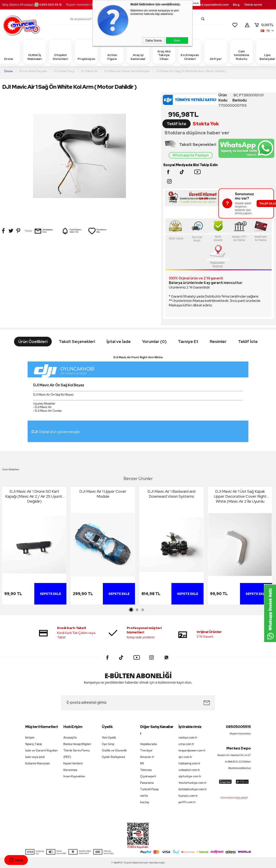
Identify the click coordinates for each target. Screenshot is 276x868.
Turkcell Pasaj (149, 789)
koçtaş (145, 802)
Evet (177, 41)
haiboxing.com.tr (189, 763)
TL (264, 25)
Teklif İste (176, 124)
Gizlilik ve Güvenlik (114, 750)
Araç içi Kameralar (138, 51)
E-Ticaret (126, 863)
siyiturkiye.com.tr (190, 776)
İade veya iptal (35, 757)
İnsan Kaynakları (74, 776)
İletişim (30, 738)
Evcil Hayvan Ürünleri (190, 51)
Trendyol (146, 750)
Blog (236, 5)
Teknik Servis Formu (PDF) (77, 754)
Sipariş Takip (34, 744)
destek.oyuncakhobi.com (211, 5)
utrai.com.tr (186, 744)
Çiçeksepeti (148, 776)
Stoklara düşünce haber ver (197, 133)
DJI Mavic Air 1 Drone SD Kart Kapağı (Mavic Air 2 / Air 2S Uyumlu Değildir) (34, 496)
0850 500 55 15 (48, 5)
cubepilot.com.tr (189, 770)
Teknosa (146, 770)
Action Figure (112, 51)
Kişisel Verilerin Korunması (73, 767)
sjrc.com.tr (185, 757)
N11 (142, 763)
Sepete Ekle (50, 594)
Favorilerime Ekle (97, 231)
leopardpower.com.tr (192, 750)
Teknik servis (253, 5)
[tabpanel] (34, 547)
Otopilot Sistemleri (60, 51)
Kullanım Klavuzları (38, 763)
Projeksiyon (86, 51)
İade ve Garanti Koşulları (42, 750)
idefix (144, 796)
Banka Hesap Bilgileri (77, 744)
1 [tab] (131, 610)
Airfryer (216, 51)
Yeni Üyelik (109, 738)
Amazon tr (147, 757)
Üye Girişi (108, 744)
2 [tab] (137, 610)
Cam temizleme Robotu (241, 51)
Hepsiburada (148, 744)
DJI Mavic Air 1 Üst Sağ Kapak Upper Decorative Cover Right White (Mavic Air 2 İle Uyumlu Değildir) (240, 496)
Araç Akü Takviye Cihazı (164, 51)
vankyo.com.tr (188, 738)
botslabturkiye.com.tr (193, 789)
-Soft (116, 863)
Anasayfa (70, 738)
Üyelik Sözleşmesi (113, 757)
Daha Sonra (154, 41)
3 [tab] (143, 610)
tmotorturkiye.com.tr (193, 783)
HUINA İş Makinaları (34, 51)
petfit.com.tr (187, 802)
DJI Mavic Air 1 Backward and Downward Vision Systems (171, 494)
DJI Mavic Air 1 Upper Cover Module (103, 494)
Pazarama (147, 783)
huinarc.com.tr (188, 796)
